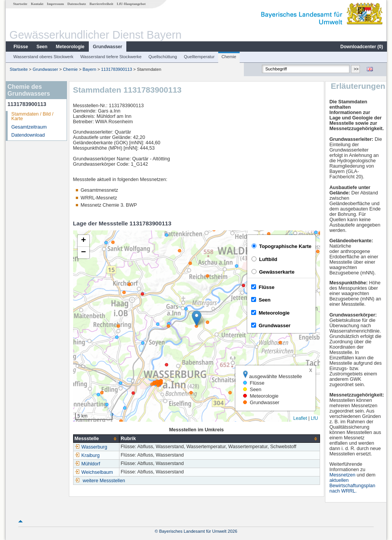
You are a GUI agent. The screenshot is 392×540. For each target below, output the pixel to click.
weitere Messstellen (104, 481)
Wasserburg (91, 447)
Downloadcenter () (361, 47)
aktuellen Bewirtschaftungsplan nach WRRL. (353, 486)
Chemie (229, 57)
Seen (42, 47)
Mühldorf (87, 464)
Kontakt (37, 4)
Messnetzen (343, 475)
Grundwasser (107, 47)
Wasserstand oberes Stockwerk (43, 57)
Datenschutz (76, 4)
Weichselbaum (93, 472)
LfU (314, 418)
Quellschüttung (163, 57)
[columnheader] (96, 439)
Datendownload (28, 135)
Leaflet (300, 418)
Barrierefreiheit (101, 4)
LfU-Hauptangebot (131, 4)
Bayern (89, 69)
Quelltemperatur (199, 57)
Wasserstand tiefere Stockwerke (111, 57)
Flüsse (20, 47)
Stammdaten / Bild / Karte (32, 117)
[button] (196, 318)
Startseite (20, 4)
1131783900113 (116, 69)
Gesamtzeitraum (29, 127)
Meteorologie (70, 47)
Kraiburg (87, 455)
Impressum (55, 4)
